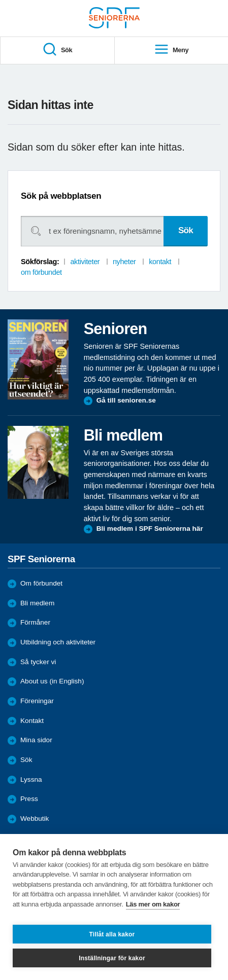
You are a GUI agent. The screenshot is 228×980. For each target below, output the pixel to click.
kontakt (160, 262)
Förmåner (35, 622)
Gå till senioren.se (126, 400)
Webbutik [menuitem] (35, 819)
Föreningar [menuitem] (37, 701)
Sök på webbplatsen (61, 196)
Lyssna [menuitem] (31, 779)
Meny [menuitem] (171, 50)
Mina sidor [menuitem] (36, 740)
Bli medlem (37, 603)
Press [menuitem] (29, 799)
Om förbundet (41, 583)
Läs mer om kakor (153, 904)
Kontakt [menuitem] (32, 721)
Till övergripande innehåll (0, 0)
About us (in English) (52, 681)
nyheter (124, 262)
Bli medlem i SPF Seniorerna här (150, 529)
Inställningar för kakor (112, 958)
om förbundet (41, 272)
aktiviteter (85, 262)
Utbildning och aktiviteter (58, 642)
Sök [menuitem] (57, 50)
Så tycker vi (38, 662)
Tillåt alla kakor (112, 934)
